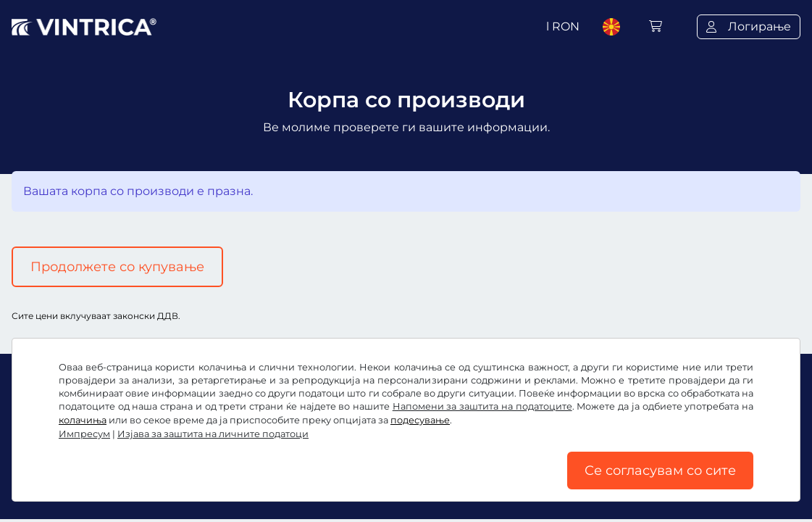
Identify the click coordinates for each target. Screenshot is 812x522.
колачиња (83, 420)
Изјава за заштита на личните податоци (213, 434)
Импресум (84, 434)
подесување (420, 420)
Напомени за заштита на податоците (482, 406)
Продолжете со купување (117, 267)
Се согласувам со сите (660, 471)
